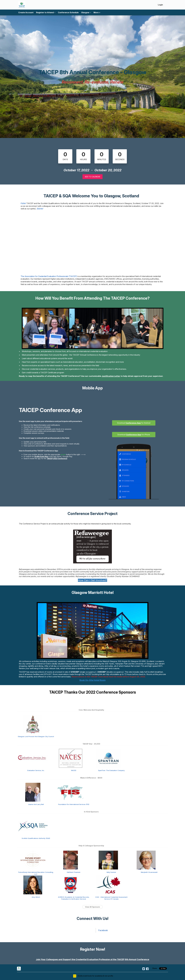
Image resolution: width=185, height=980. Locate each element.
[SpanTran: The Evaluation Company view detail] (108, 758)
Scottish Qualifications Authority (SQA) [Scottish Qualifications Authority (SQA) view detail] (36, 838)
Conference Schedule (68, 12)
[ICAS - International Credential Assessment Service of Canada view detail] (108, 885)
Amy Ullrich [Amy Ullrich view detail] (36, 897)
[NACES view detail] (70, 758)
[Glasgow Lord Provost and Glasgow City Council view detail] (33, 724)
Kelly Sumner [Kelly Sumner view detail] (111, 872)
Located (159, 661)
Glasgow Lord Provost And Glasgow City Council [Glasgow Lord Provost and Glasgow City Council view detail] (36, 736)
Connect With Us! (92, 918)
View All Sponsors (92, 907)
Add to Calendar (92, 177)
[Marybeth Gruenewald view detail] (146, 860)
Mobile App (92, 388)
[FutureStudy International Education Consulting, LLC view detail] (33, 860)
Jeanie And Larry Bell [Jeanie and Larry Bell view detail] (36, 804)
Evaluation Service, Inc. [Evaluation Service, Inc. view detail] (36, 770)
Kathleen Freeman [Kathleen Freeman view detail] (74, 872)
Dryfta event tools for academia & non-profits (95, 976)
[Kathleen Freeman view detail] (70, 860)
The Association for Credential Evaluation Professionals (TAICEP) (49, 276)
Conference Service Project (93, 514)
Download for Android (134, 423)
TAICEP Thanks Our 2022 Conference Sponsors (93, 692)
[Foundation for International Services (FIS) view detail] (71, 792)
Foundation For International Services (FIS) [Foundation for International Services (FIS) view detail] (74, 804)
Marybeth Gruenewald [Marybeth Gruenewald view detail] (149, 872)
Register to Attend (46, 12)
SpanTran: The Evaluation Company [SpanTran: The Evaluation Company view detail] (111, 770)
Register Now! (92, 949)
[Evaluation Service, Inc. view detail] (33, 758)
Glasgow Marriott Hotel (93, 593)
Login (160, 5)
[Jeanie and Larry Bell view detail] (33, 792)
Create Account (26, 12)
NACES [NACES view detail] (74, 770)
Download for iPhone (134, 435)
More (97, 12)
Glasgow (86, 12)
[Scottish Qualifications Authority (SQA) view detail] (33, 826)
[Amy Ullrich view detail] (33, 885)
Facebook (103, 930)
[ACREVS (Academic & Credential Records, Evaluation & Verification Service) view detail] (70, 885)
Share (155, 968)
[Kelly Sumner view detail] (108, 860)
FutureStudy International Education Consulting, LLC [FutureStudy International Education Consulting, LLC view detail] (36, 873)
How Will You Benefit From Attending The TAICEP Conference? (92, 298)
